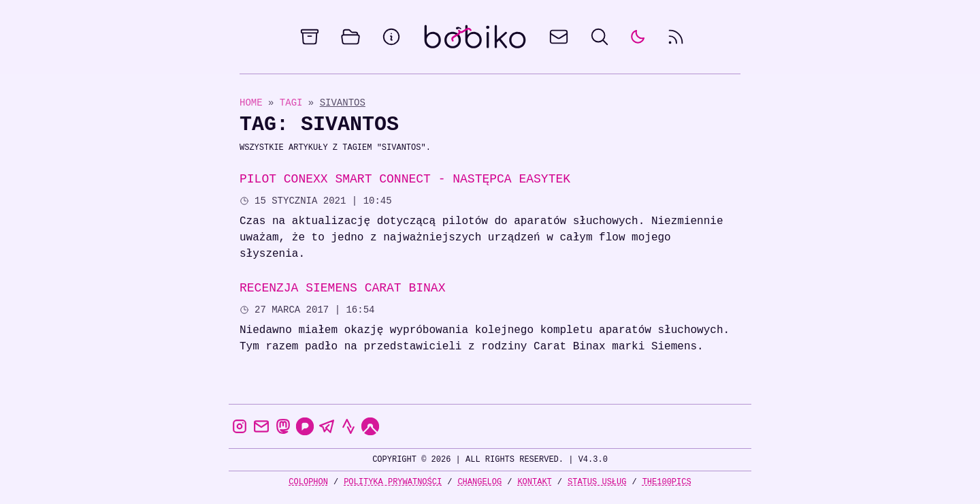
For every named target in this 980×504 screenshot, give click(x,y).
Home (251, 103)
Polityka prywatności (393, 482)
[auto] (638, 37)
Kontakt (534, 482)
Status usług (597, 482)
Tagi (294, 103)
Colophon (308, 482)
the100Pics (667, 482)
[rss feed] (676, 37)
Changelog (479, 482)
